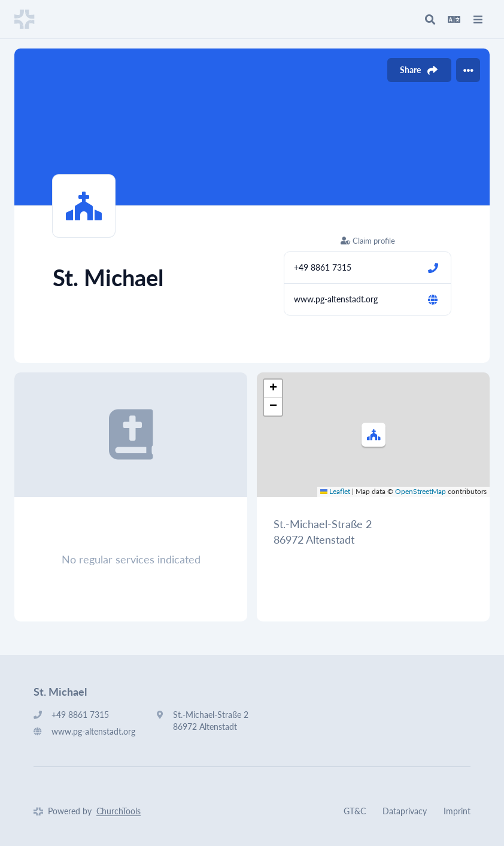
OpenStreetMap (420, 491)
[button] (374, 435)
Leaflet (335, 491)
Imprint (457, 811)
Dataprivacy (405, 811)
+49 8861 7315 (323, 267)
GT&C (355, 811)
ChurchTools (119, 811)
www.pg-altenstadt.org (336, 299)
